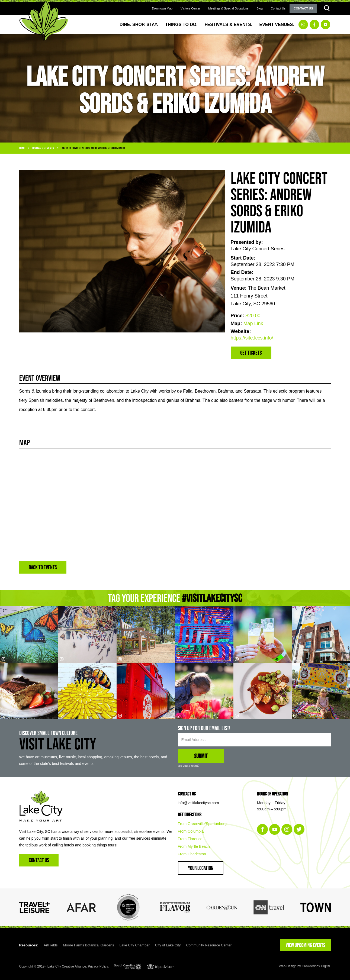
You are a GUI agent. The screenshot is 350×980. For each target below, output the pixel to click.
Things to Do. (181, 25)
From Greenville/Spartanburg (202, 824)
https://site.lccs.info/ (252, 338)
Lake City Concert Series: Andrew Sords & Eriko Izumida (93, 148)
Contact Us (278, 8)
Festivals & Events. (229, 25)
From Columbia (191, 831)
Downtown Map (162, 8)
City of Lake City (168, 945)
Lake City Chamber (134, 945)
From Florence (190, 839)
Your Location (201, 868)
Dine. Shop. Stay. (139, 25)
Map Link (253, 324)
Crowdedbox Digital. (316, 966)
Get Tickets (251, 353)
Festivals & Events (43, 148)
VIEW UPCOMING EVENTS (305, 945)
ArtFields (51, 945)
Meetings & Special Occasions (228, 8)
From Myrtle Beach (194, 846)
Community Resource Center (209, 945)
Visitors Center (190, 8)
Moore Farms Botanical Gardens (89, 945)
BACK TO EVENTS (43, 567)
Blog (260, 8)
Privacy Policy (98, 966)
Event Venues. (277, 25)
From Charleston (192, 854)
